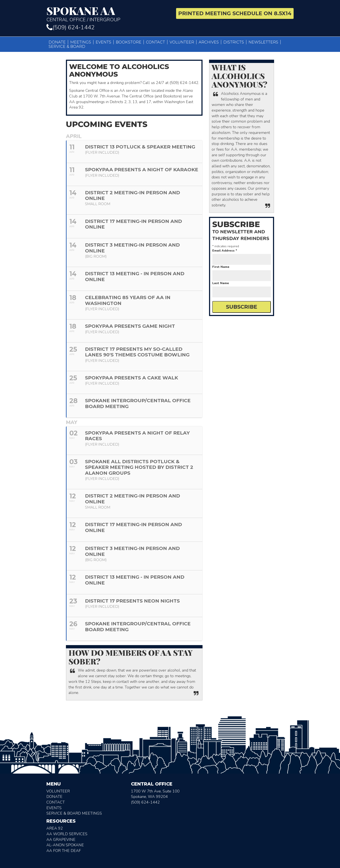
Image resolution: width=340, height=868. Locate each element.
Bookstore (129, 42)
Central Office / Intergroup (107, 14)
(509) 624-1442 (70, 27)
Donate (57, 42)
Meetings (81, 42)
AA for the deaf (64, 851)
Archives (209, 42)
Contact (155, 42)
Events (103, 42)
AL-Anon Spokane (65, 845)
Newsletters (263, 42)
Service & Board (67, 46)
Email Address (225, 251)
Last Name (221, 283)
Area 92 (55, 828)
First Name (221, 267)
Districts (234, 42)
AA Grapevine (61, 840)
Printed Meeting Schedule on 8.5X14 (235, 13)
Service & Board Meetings (74, 813)
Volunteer (182, 42)
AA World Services (67, 834)
